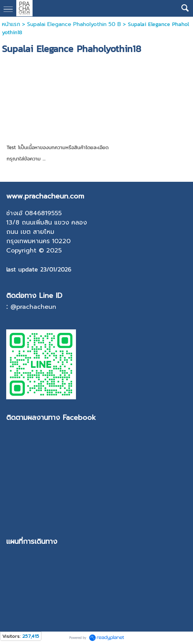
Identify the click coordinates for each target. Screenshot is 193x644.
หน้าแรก (11, 24)
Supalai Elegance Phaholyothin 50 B (74, 24)
